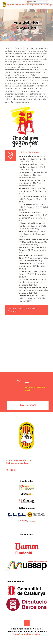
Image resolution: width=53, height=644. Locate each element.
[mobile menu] (49, 4)
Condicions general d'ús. (19, 460)
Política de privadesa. (18, 463)
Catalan (31, 2)
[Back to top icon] (27, 623)
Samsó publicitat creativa (27, 634)
